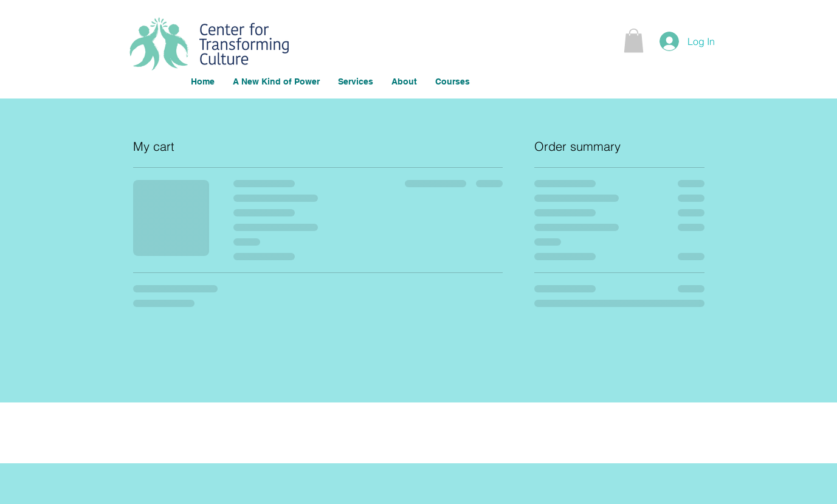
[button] (634, 40)
